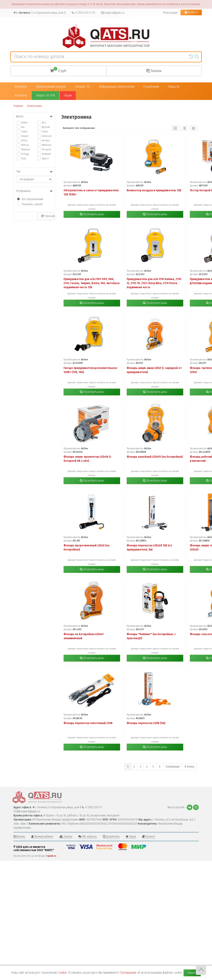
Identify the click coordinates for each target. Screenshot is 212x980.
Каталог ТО (83, 87)
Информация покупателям (117, 87)
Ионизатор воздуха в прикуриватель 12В (154, 190)
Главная (18, 106)
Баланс (19, 837)
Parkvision (47, 145)
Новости (174, 87)
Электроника (34, 106)
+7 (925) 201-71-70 (83, 13)
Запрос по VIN (45, 95)
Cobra (24, 132)
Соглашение (128, 973)
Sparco (45, 158)
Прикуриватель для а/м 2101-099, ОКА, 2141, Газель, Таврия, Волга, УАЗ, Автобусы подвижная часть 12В (92, 283)
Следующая (173, 767)
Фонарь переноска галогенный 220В (88, 723)
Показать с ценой (32, 204)
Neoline (46, 141)
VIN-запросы (88, 837)
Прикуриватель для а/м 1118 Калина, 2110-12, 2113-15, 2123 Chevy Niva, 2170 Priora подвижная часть (154, 283)
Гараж (68, 95)
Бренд (34, 116)
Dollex (45, 132)
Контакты (21, 95)
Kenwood (47, 136)
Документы (111, 837)
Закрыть (192, 973)
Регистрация (170, 13)
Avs (23, 127)
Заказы (154, 71)
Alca (44, 123)
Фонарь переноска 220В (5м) (146, 723)
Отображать (34, 191)
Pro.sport (46, 149)
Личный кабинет (42, 837)
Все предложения (32, 199)
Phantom (26, 149)
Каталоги (21, 87)
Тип (34, 172)
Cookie (62, 973)
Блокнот (149, 837)
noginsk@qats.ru (113, 13)
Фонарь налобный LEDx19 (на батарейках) (155, 457)
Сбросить (48, 216)
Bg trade (46, 127)
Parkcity (25, 145)
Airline (24, 123)
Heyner (25, 136)
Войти (191, 12)
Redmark (46, 154)
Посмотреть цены (92, 214)
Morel (24, 141)
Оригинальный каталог (51, 87)
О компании (151, 87)
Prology (25, 154)
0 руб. (58, 70)
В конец (189, 767)
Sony (24, 158)
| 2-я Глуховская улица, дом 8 (40, 13)
